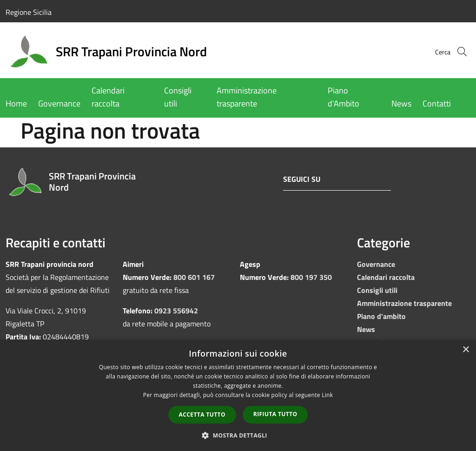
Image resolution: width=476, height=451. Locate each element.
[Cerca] (459, 52)
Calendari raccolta (386, 277)
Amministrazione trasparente (404, 303)
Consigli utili (377, 290)
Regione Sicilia (29, 12)
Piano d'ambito (381, 316)
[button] (238, 435)
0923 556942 (176, 311)
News (366, 329)
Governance (376, 264)
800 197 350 (311, 277)
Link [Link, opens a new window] (327, 395)
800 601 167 (194, 277)
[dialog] (238, 395)
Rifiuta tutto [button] (275, 414)
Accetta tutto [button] (202, 415)
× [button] (466, 350)
